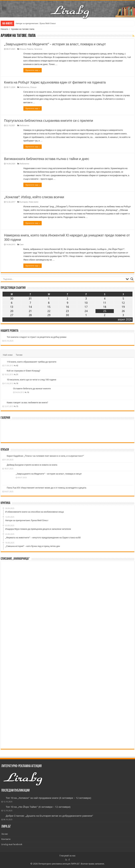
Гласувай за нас (67, 856)
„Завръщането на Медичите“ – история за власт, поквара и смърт (55, 44)
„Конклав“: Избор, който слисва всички (34, 197)
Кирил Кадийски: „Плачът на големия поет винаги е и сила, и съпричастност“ (45, 456)
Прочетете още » (33, 70)
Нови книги (33, 202)
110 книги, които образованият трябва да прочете (32, 362)
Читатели (38, 49)
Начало (4, 29)
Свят (22, 245)
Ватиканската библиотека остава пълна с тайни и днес (47, 159)
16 (28, 392)
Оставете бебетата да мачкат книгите (32, 389)
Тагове (19, 355)
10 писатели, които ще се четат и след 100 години (31, 380)
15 (17, 406)
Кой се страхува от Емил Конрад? (24, 371)
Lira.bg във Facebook (12, 844)
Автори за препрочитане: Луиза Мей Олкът (36, 23)
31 (17, 374)
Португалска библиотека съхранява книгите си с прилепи (49, 121)
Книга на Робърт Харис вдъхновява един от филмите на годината (55, 82)
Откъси (23, 49)
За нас (5, 834)
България (24, 202)
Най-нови (8, 355)
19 (17, 383)
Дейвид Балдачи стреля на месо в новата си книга (32, 465)
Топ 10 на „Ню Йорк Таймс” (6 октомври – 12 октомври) (38, 807)
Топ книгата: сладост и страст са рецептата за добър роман (37, 337)
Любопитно (24, 87)
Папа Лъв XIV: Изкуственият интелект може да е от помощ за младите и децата (46, 488)
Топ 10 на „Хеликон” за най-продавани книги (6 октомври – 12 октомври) (48, 798)
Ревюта (30, 49)
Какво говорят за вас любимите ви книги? (27, 403)
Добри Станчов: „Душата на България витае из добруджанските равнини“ (49, 816)
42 (17, 366)
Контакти (6, 839)
